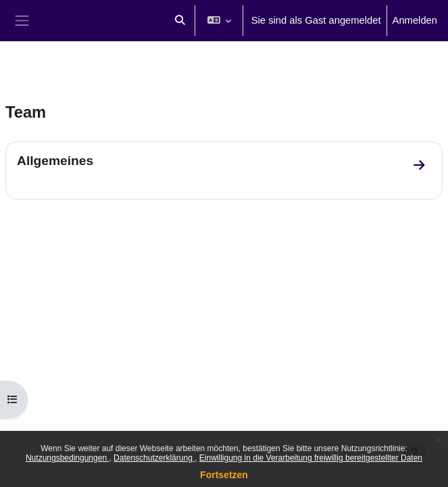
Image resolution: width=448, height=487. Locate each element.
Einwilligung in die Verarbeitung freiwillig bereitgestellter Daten (311, 458)
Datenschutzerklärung (154, 458)
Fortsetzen (224, 475)
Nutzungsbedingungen (67, 458)
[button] (180, 21)
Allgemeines (55, 161)
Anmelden (415, 20)
